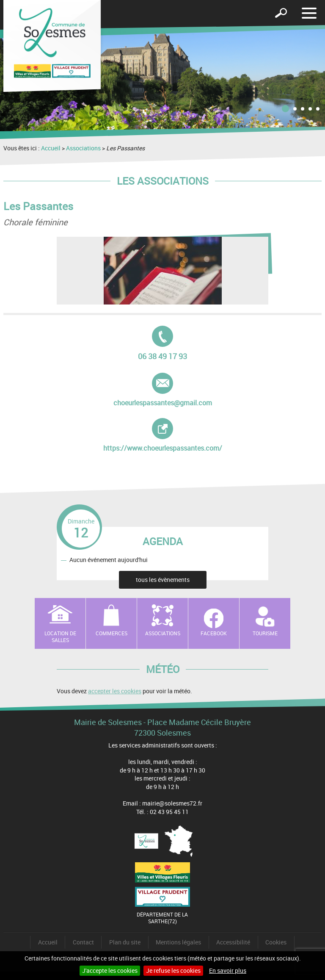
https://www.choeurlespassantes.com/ (163, 435)
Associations (83, 148)
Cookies (276, 942)
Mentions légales (178, 942)
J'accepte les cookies (110, 970)
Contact (83, 942)
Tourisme (265, 633)
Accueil (51, 148)
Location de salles (60, 637)
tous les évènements (163, 580)
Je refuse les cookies (173, 970)
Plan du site (125, 942)
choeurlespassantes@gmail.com (163, 390)
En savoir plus (228, 970)
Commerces (112, 633)
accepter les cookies (115, 691)
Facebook (214, 633)
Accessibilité (233, 942)
